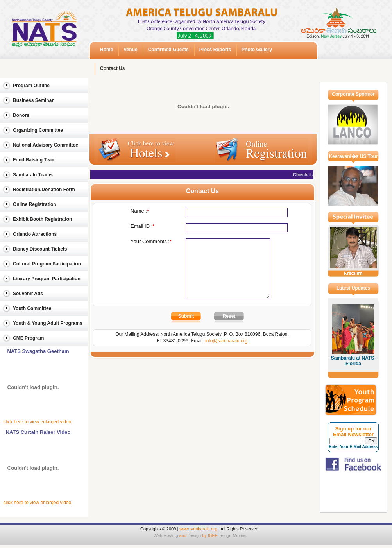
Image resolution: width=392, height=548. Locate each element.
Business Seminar (33, 100)
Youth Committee (32, 308)
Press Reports (215, 50)
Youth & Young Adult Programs (48, 323)
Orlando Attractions (35, 234)
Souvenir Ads (28, 294)
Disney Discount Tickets (40, 249)
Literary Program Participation (47, 279)
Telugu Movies (233, 535)
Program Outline (31, 86)
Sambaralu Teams (33, 175)
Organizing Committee (38, 130)
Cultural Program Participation (47, 264)
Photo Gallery (257, 50)
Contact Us (112, 68)
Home (107, 50)
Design (194, 535)
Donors (21, 115)
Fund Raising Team (34, 160)
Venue (130, 50)
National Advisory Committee (46, 145)
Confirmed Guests (168, 50)
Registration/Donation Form (44, 190)
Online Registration (35, 204)
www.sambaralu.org (198, 529)
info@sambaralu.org (226, 353)
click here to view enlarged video (37, 422)
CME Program (28, 338)
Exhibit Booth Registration (42, 219)
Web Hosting (166, 535)
